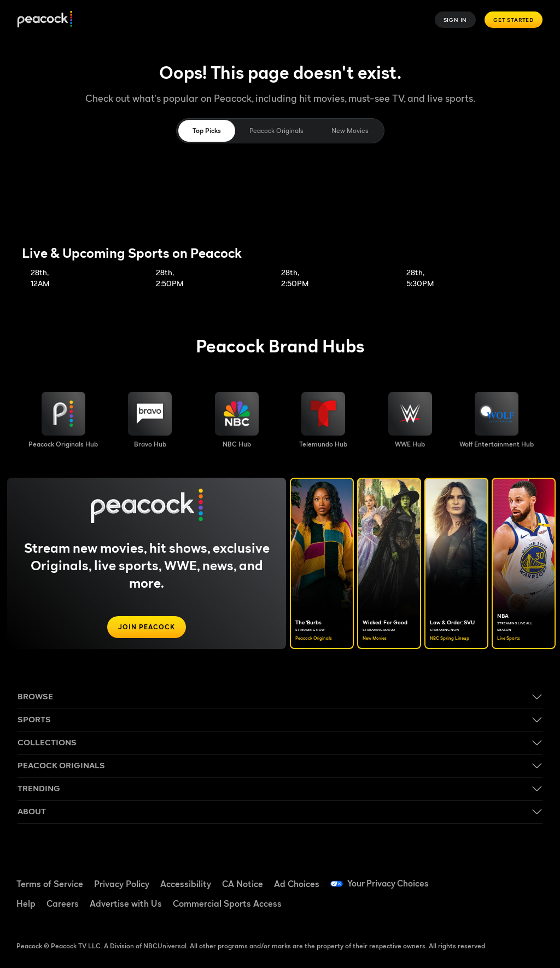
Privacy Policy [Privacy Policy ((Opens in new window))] (122, 884)
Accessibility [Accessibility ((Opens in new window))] (186, 884)
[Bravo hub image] (150, 420)
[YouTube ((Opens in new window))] (529, 877)
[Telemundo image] (323, 420)
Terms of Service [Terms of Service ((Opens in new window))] (50, 884)
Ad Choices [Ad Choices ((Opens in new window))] (297, 884)
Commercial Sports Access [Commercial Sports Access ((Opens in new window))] (227, 903)
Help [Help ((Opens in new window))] (26, 903)
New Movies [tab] (350, 131)
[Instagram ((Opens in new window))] (472, 908)
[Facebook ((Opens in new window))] (472, 877)
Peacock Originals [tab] (276, 131)
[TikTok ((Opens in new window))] (501, 877)
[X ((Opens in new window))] (501, 908)
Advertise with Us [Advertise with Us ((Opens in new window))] (126, 903)
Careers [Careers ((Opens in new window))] (63, 903)
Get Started (514, 20)
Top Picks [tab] (207, 131)
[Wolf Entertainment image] (497, 420)
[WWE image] (410, 420)
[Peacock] (45, 20)
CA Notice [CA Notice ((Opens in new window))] (243, 884)
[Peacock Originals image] (63, 420)
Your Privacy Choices (389, 884)
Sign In (456, 20)
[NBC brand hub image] (237, 420)
